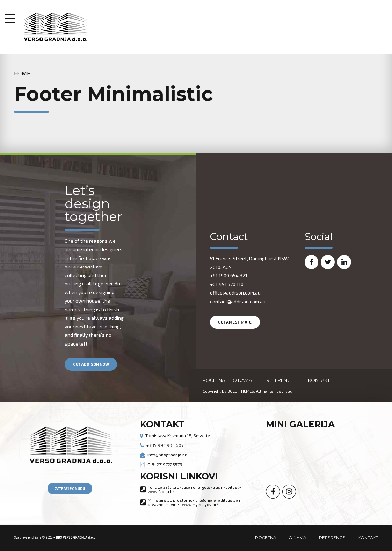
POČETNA (214, 380)
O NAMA (242, 380)
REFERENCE (280, 380)
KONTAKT (319, 380)
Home (22, 73)
